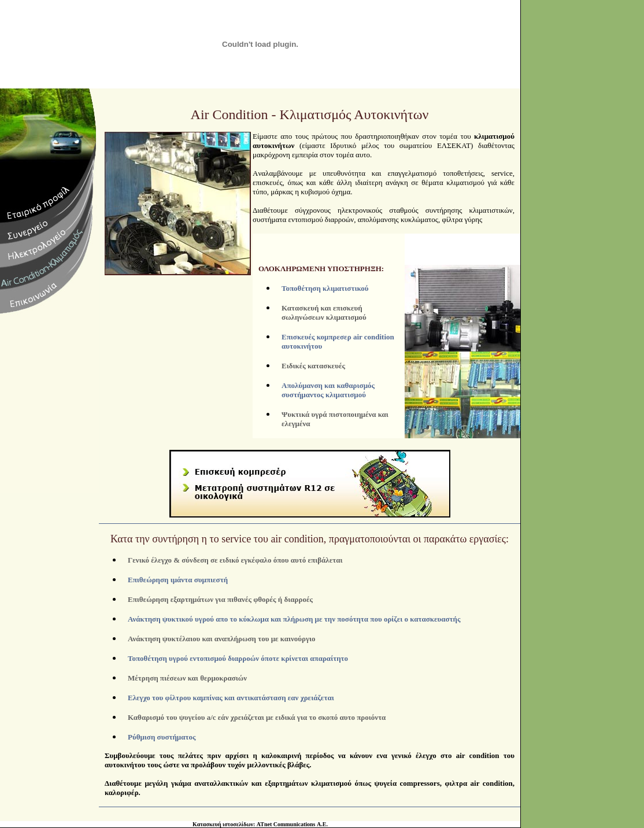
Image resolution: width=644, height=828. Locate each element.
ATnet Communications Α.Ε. (292, 815)
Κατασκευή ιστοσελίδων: (224, 815)
